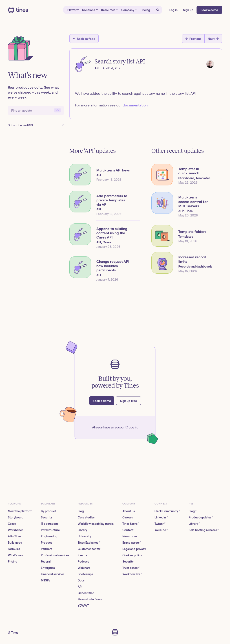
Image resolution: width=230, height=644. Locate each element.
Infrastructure (50, 530)
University (84, 536)
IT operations (50, 524)
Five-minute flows (90, 599)
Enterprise (48, 568)
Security (46, 517)
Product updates (201, 517)
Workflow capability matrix (96, 524)
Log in (133, 427)
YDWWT (83, 606)
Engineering (49, 536)
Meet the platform (20, 511)
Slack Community (167, 511)
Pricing (13, 562)
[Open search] (158, 10)
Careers (128, 517)
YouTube (161, 530)
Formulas (14, 549)
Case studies (86, 517)
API (80, 587)
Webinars (84, 568)
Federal (46, 562)
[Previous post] (193, 39)
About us (129, 511)
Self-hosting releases (204, 530)
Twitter (160, 524)
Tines (15, 633)
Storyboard (16, 517)
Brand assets (132, 542)
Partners (46, 549)
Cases (12, 524)
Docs (81, 580)
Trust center (131, 568)
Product (46, 543)
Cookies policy (132, 555)
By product (48, 511)
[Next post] (213, 39)
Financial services (53, 574)
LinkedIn (161, 517)
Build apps (15, 543)
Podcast (83, 562)
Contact (128, 530)
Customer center (89, 549)
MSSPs (45, 580)
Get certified (86, 593)
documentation (135, 105)
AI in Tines (15, 536)
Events (82, 555)
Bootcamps (85, 574)
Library (82, 530)
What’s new (16, 555)
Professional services (55, 555)
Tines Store (131, 524)
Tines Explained (89, 542)
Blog (81, 511)
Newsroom (130, 536)
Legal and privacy (134, 549)
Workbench (16, 530)
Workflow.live (132, 574)
